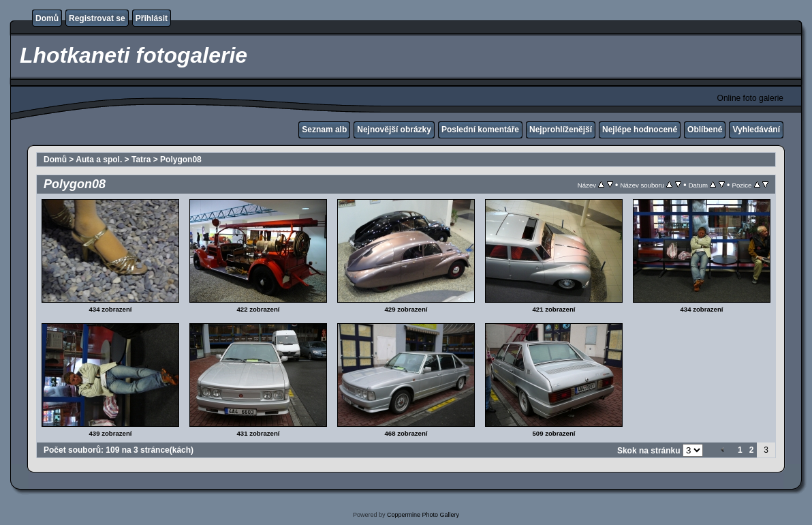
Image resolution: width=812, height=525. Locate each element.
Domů (47, 18)
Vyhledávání (756, 130)
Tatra (141, 160)
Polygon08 (181, 160)
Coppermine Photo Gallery (423, 515)
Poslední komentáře (480, 130)
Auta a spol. (99, 160)
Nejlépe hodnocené (640, 130)
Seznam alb (324, 130)
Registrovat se (97, 18)
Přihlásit (152, 18)
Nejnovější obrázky (394, 130)
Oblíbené (705, 130)
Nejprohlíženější (561, 130)
